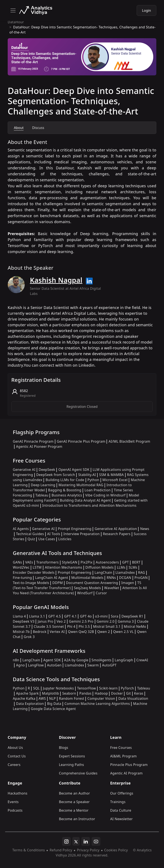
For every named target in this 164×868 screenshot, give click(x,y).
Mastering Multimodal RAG (81, 485)
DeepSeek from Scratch (56, 475)
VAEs (29, 562)
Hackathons (18, 793)
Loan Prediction (98, 490)
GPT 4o (86, 616)
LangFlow (36, 665)
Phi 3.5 (84, 626)
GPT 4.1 (70, 616)
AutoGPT (109, 665)
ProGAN (141, 578)
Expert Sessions (72, 756)
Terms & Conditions (29, 850)
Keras (139, 693)
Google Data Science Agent (53, 709)
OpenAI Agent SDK (74, 470)
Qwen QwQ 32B (81, 632)
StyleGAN (70, 562)
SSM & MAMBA (111, 475)
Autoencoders (107, 562)
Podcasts (15, 810)
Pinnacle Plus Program (129, 765)
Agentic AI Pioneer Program (39, 446)
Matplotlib (50, 693)
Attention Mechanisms (64, 567)
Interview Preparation (82, 534)
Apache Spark (27, 693)
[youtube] (96, 842)
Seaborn (69, 693)
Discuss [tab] (38, 128)
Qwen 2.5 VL (123, 632)
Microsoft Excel (115, 480)
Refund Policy (61, 850)
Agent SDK (52, 660)
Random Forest (72, 698)
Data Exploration (30, 704)
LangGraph (124, 660)
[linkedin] (86, 842)
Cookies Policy (116, 850)
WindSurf (85, 593)
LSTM (37, 567)
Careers (14, 765)
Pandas (85, 693)
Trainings (118, 802)
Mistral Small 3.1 (107, 626)
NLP (52, 698)
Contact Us (17, 756)
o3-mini (101, 616)
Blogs (64, 748)
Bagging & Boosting (65, 490)
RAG (142, 572)
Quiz (31, 539)
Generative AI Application (116, 529)
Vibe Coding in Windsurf (105, 495)
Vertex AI (57, 632)
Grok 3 (29, 637)
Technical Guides (30, 534)
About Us (15, 748)
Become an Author (74, 793)
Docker (117, 693)
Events (13, 802)
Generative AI (24, 470)
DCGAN (125, 578)
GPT (125, 562)
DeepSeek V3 (24, 621)
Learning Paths (71, 765)
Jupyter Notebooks (58, 688)
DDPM (58, 583)
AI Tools (54, 534)
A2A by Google (76, 660)
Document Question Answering (92, 583)
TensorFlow (86, 688)
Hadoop (101, 693)
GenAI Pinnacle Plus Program (81, 441)
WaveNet (112, 588)
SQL (36, 688)
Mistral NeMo (135, 626)
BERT (136, 562)
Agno (20, 665)
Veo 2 (61, 621)
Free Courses (121, 748)
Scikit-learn (108, 688)
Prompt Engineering (75, 529)
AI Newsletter (121, 819)
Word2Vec (21, 567)
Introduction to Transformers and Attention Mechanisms (89, 505)
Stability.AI (87, 475)
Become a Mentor (74, 810)
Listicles (65, 539)
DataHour (16, 22)
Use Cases (47, 539)
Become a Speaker (74, 802)
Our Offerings (122, 793)
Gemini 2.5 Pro (81, 621)
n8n (16, 660)
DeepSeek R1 (132, 616)
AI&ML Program (123, 756)
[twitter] (76, 841)
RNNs (111, 578)
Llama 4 (19, 616)
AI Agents (21, 529)
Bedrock (40, 632)
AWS (42, 698)
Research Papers (117, 534)
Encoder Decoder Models (34, 572)
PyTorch (127, 688)
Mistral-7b (21, 632)
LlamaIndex (125, 572)
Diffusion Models (100, 567)
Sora (115, 616)
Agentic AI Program (126, 773)
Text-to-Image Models (31, 583)
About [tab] (19, 128)
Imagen (128, 583)
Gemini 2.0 (106, 621)
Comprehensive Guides (78, 773)
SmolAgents (102, 660)
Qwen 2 (104, 632)
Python (93, 480)
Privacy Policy (88, 850)
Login (146, 10)
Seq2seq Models (87, 588)
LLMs (121, 567)
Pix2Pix (86, 562)
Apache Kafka (24, 698)
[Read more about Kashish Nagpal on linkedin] (89, 281)
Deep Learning (43, 485)
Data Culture (121, 810)
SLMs (133, 567)
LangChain (103, 572)
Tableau (42, 495)
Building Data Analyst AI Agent (85, 500)
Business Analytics (67, 495)
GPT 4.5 (55, 616)
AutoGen (54, 665)
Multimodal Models (87, 578)
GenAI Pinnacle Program (33, 441)
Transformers (48, 562)
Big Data (54, 704)
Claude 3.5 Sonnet (49, 626)
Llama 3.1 (37, 616)
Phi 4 (71, 626)
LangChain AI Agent (52, 578)
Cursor (101, 593)
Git (128, 693)
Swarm (93, 665)
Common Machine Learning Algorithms (97, 704)
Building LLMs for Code (65, 480)
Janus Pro (45, 621)
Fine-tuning (22, 578)
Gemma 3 (126, 621)
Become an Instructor (77, 819)
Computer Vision (101, 698)
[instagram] (66, 842)
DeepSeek (47, 470)
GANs (17, 562)
